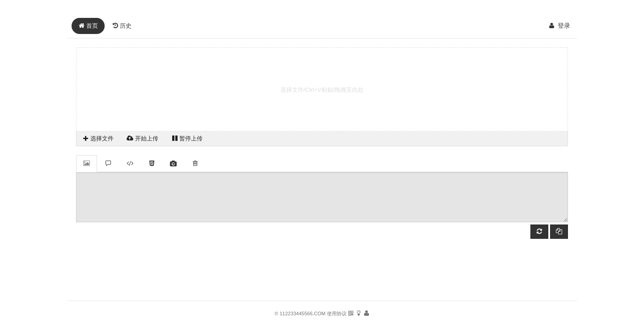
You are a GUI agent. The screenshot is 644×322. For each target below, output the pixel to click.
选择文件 (98, 138)
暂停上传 (187, 138)
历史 (122, 26)
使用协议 (337, 314)
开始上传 (142, 138)
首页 (88, 26)
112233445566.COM (303, 314)
